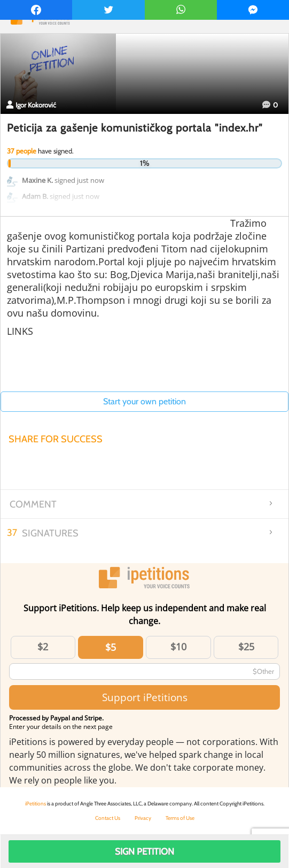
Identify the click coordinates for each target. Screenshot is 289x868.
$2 (43, 647)
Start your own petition (144, 401)
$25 (246, 647)
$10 (178, 647)
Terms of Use (180, 818)
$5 (111, 647)
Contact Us (108, 818)
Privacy (143, 818)
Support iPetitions (145, 697)
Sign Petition (144, 851)
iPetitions (36, 804)
